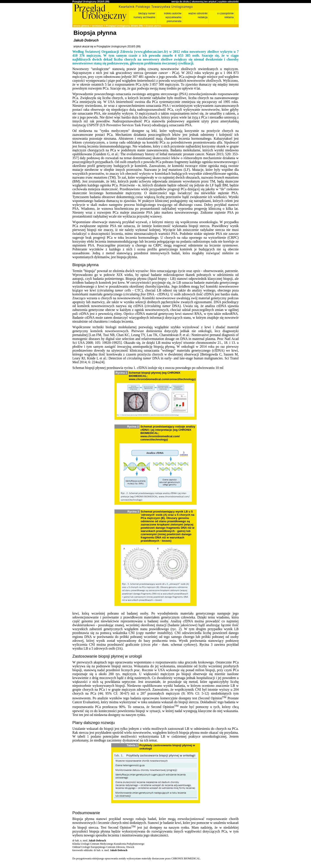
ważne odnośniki (198, 13)
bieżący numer (147, 13)
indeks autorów (173, 13)
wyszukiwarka (173, 17)
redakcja (203, 17)
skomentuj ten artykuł (204, 2)
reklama (229, 17)
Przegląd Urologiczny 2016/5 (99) (91, 2)
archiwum (98, 26)
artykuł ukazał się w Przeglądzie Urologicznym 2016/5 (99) (107, 46)
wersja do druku (181, 2)
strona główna (81, 26)
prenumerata (174, 21)
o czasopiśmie (225, 13)
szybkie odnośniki (228, 2)
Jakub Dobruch (86, 40)
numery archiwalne (144, 17)
